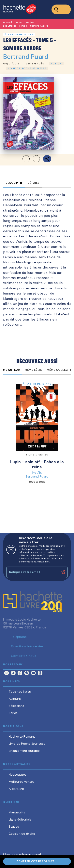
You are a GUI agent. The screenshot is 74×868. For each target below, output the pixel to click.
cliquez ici (43, 562)
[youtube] (33, 673)
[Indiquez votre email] (32, 572)
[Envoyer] (63, 572)
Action (30, 22)
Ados (19, 22)
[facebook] (20, 673)
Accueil (7, 22)
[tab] (14, 183)
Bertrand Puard (26, 57)
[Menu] (61, 9)
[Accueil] (20, 9)
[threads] (40, 673)
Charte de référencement (22, 854)
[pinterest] (27, 673)
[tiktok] (13, 673)
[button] (35, 64)
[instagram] (7, 673)
